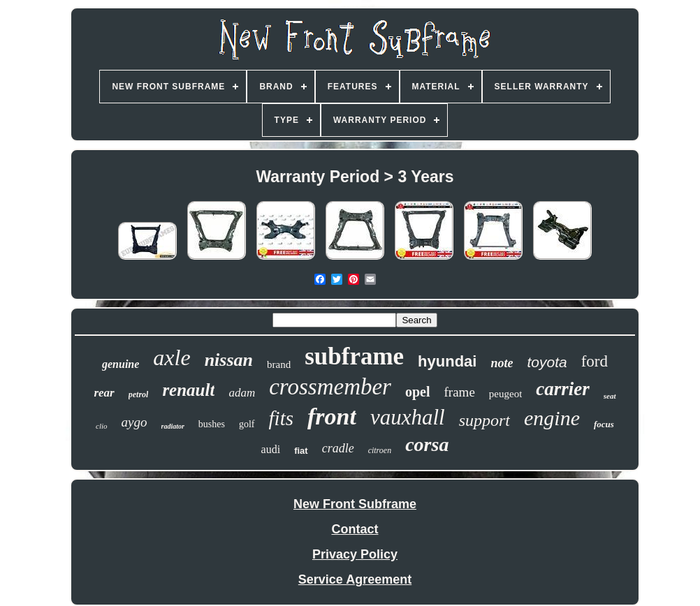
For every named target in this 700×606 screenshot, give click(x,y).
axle (172, 357)
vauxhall (408, 417)
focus (604, 424)
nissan (229, 360)
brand (279, 364)
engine (552, 418)
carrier (563, 389)
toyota (547, 362)
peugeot (505, 394)
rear (104, 393)
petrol (139, 394)
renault (188, 390)
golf (247, 424)
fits (281, 418)
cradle (338, 448)
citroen (380, 450)
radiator (173, 426)
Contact (355, 529)
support (484, 420)
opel (418, 392)
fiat (301, 451)
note (502, 363)
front (332, 416)
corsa (427, 444)
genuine (121, 364)
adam (242, 393)
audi (271, 449)
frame (460, 392)
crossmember (330, 387)
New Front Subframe (355, 504)
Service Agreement (355, 579)
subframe (354, 356)
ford (595, 361)
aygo (134, 422)
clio (102, 426)
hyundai (447, 361)
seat (610, 396)
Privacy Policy (355, 554)
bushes (212, 424)
